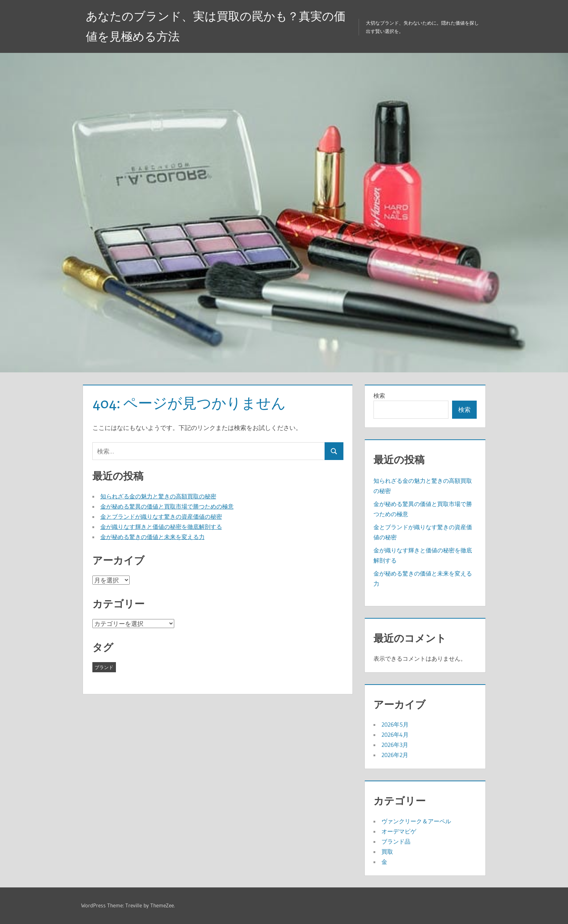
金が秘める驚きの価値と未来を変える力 (153, 537)
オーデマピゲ (399, 831)
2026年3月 (395, 745)
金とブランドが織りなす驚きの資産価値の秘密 (161, 517)
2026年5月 (395, 724)
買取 (387, 852)
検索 (379, 396)
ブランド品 (396, 841)
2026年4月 (395, 735)
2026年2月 (395, 755)
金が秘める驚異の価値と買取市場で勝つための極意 (167, 506)
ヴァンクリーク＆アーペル (416, 821)
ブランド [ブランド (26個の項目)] (104, 667)
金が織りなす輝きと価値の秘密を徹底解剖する (161, 527)
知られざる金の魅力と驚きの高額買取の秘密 (158, 496)
